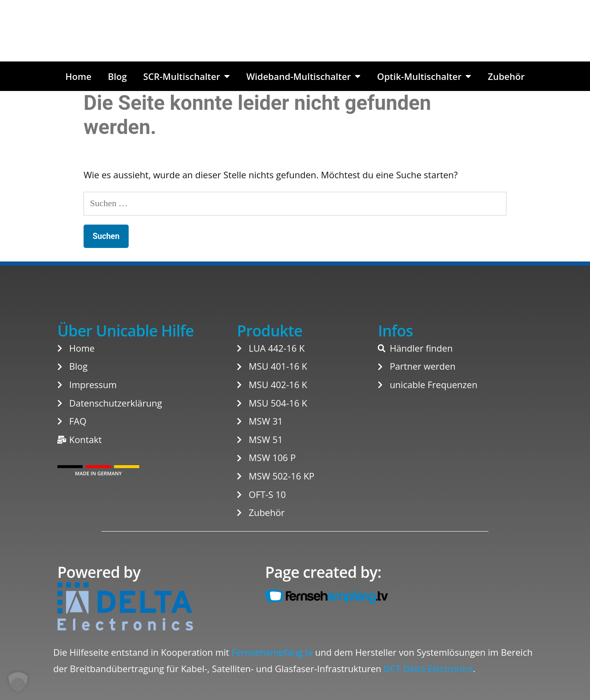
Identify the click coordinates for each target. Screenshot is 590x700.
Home (79, 76)
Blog (117, 76)
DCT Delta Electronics (428, 668)
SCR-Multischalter (186, 76)
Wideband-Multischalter (303, 76)
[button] (18, 682)
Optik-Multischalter (424, 76)
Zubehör (506, 76)
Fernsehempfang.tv (272, 652)
